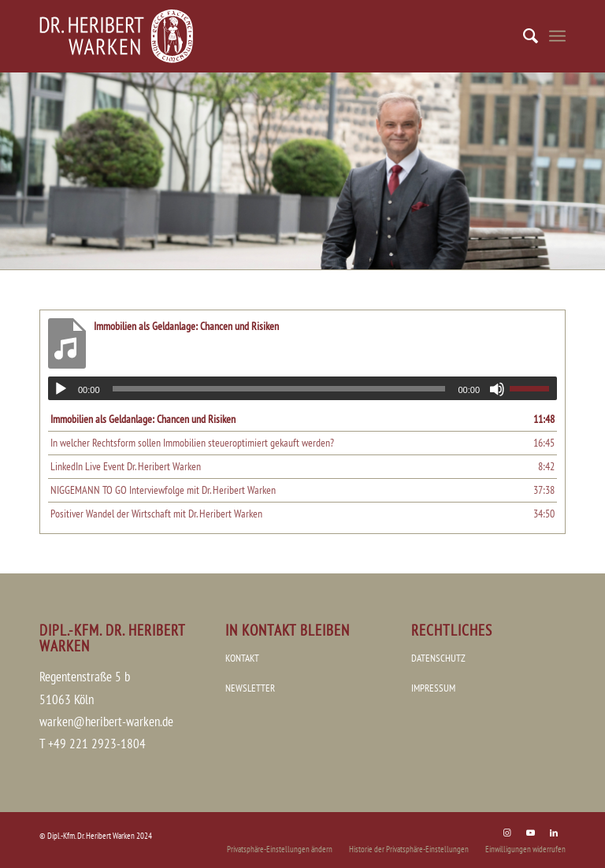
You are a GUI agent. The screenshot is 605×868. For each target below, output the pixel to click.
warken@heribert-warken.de (106, 721)
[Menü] (557, 36)
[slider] (279, 389)
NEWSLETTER (250, 688)
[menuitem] (523, 36)
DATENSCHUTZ (438, 658)
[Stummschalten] (497, 389)
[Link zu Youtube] (530, 833)
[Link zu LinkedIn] (554, 833)
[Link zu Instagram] (507, 833)
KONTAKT (242, 658)
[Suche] (523, 36)
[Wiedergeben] (61, 389)
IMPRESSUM (433, 688)
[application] (302, 388)
